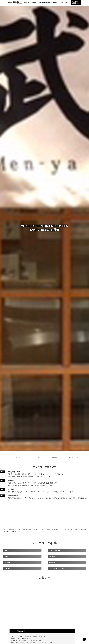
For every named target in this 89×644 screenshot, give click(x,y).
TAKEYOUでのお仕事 (45, 3)
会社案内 (34, 3)
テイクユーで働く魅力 (15, 457)
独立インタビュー (74, 457)
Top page (26, 3)
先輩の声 (54, 457)
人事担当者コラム (65, 3)
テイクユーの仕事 (35, 457)
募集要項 (55, 3)
